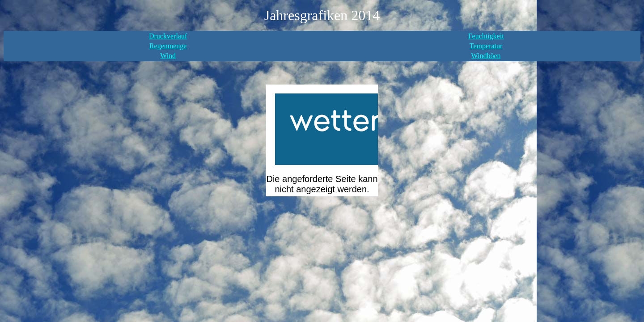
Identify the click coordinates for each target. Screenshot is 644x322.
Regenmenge (168, 46)
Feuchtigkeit (486, 36)
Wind (168, 56)
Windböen (486, 56)
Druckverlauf (168, 36)
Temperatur (486, 46)
